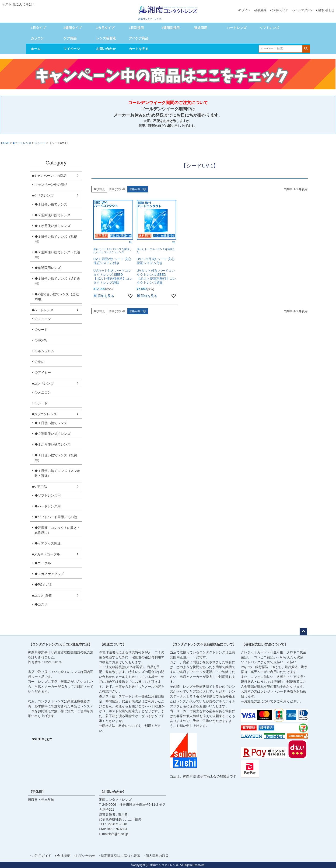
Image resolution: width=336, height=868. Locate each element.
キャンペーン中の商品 (51, 185)
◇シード (40, 143)
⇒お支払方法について (257, 701)
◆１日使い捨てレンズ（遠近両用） (57, 281)
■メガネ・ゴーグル (46, 554)
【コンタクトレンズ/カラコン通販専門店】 (60, 644)
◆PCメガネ (43, 585)
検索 (306, 49)
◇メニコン (43, 319)
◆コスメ (41, 604)
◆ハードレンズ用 (48, 506)
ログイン (245, 10)
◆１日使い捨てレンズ (51, 204)
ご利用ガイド (280, 10)
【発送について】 (113, 644)
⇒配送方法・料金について (119, 726)
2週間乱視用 (171, 28)
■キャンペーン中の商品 (49, 176)
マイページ (72, 49)
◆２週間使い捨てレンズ (52, 215)
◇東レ (39, 362)
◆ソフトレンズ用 (48, 495)
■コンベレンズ (43, 383)
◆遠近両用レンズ (48, 268)
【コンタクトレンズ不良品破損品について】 (203, 644)
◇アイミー (43, 373)
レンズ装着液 (106, 38)
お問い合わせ (326, 10)
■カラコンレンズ (44, 414)
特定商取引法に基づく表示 (120, 856)
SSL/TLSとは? (42, 739)
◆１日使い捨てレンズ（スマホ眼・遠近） (57, 473)
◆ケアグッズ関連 (48, 543)
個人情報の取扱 (157, 856)
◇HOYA (41, 340)
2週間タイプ (73, 28)
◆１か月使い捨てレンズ (52, 226)
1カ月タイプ (105, 28)
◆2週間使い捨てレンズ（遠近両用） (57, 297)
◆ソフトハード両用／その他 (56, 517)
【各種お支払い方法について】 (265, 644)
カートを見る (139, 49)
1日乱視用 (136, 28)
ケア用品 (70, 38)
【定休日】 (37, 792)
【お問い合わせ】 (113, 792)
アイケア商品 (139, 38)
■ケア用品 (39, 487)
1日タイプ (38, 28)
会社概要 (63, 856)
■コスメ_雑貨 (42, 596)
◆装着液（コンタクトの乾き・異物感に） (57, 530)
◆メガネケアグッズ (49, 574)
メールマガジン (303, 10)
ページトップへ (303, 632)
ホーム (36, 49)
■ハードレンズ (22, 143)
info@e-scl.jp (119, 834)
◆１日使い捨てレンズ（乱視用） (56, 239)
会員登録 (261, 10)
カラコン (37, 38)
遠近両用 (201, 28)
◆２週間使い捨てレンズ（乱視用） (57, 255)
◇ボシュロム (44, 351)
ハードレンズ (237, 28)
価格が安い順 (117, 189)
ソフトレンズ (269, 28)
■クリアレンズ (43, 195)
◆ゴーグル (43, 563)
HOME (5, 143)
